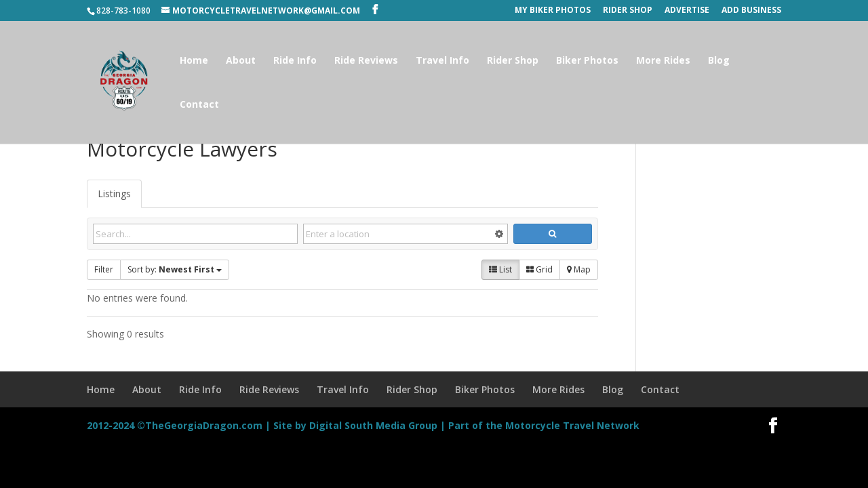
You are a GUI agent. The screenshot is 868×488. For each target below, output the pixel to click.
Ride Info (295, 61)
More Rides (663, 61)
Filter (104, 269)
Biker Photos (587, 61)
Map (579, 269)
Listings (114, 194)
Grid (539, 269)
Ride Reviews (366, 61)
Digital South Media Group (373, 425)
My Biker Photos (553, 11)
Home (194, 61)
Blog (719, 61)
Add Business (751, 11)
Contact (199, 105)
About (241, 61)
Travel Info (442, 61)
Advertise (687, 11)
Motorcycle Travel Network (572, 425)
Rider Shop (628, 11)
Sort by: (175, 269)
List (500, 269)
